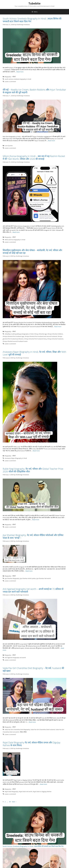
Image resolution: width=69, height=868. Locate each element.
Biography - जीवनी (10, 77)
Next (14, 802)
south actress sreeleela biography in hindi (18, 79)
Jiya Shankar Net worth (44, 578)
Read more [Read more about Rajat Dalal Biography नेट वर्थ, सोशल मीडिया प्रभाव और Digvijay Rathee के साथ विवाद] (44, 784)
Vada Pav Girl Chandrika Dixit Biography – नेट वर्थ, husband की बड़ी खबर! (33, 669)
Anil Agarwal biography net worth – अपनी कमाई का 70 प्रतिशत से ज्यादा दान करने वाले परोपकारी (33, 590)
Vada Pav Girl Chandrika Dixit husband (43, 729)
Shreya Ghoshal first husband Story (35, 339)
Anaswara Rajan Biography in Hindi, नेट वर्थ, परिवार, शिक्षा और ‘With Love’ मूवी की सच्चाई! (34, 353)
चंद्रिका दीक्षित (23, 732)
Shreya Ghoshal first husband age (13, 336)
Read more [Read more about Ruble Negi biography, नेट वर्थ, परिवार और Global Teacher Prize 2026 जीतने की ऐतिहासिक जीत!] (36, 520)
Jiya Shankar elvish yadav (28, 578)
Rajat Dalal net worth (26, 792)
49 (10, 802)
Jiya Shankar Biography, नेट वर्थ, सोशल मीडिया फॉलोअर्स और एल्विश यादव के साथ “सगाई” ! (33, 536)
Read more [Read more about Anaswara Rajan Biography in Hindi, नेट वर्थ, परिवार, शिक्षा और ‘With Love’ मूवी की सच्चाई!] (36, 451)
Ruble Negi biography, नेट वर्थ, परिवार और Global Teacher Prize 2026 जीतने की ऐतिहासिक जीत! (33, 470)
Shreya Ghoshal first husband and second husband (41, 336)
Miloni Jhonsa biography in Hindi (15, 240)
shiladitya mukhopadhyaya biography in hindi (19, 334)
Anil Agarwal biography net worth (15, 657)
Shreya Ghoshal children (55, 334)
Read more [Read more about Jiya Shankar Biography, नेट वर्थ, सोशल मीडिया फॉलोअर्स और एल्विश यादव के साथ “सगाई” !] (29, 571)
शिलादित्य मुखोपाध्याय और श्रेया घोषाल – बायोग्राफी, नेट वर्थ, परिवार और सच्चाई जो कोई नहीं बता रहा (32, 251)
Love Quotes (9, 146)
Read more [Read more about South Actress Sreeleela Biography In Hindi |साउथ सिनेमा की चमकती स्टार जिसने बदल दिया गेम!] (20, 72)
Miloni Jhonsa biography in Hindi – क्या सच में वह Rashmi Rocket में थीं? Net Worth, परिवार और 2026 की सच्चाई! (34, 157)
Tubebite (35, 3)
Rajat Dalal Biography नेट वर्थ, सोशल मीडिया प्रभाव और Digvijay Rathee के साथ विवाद (32, 744)
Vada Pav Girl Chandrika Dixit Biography (17, 729)
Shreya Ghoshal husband (55, 339)
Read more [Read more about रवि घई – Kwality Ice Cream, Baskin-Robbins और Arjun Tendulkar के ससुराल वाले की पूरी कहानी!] (52, 141)
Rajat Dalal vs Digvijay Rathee (42, 792)
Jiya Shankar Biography (12, 578)
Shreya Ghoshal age (40, 334)
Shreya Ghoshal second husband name (15, 341)
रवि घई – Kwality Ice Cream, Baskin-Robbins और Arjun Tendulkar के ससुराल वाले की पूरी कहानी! (34, 91)
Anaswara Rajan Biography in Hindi (16, 458)
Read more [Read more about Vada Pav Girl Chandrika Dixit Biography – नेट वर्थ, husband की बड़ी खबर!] (32, 722)
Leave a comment (10, 81)
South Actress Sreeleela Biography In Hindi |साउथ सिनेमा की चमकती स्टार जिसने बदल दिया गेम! (32, 20)
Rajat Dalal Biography (11, 792)
